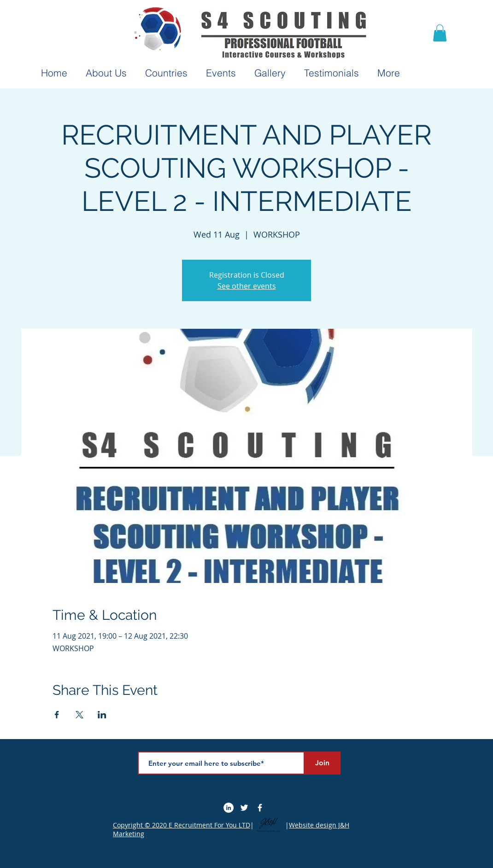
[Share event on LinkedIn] (102, 715)
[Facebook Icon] (260, 808)
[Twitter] (244, 808)
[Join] (322, 763)
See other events (247, 286)
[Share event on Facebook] (57, 715)
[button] (440, 33)
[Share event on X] (79, 715)
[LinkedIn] (229, 808)
